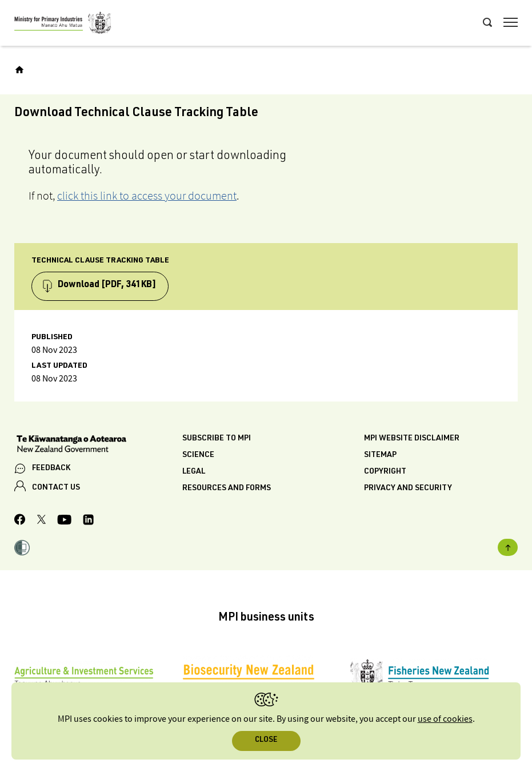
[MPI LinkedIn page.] (88, 521)
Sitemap (380, 455)
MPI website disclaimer (412, 439)
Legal (194, 472)
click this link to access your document (147, 196)
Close (266, 740)
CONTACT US (56, 488)
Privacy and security (408, 488)
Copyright (385, 472)
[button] (22, 549)
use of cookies (445, 719)
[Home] (19, 70)
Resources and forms (227, 488)
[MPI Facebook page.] (20, 521)
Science (198, 455)
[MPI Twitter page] (41, 521)
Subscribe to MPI (217, 439)
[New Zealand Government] (98, 445)
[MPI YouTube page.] (64, 521)
